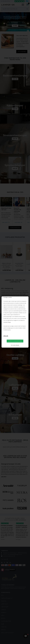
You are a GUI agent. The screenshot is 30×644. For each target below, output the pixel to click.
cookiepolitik (23, 318)
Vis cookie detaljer (15, 345)
